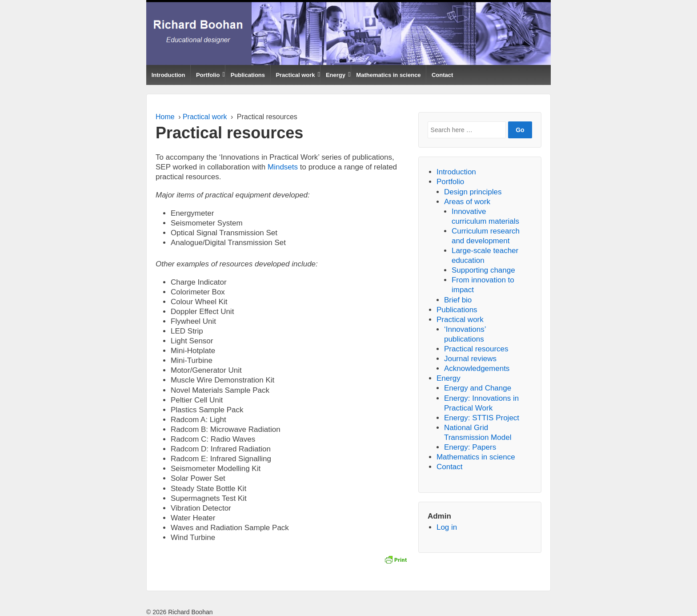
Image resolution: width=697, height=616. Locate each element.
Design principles (473, 192)
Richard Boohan (189, 612)
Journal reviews (470, 359)
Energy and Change (478, 388)
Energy (336, 75)
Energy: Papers (470, 447)
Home (165, 117)
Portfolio (208, 75)
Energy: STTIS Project (482, 418)
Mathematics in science (388, 75)
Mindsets (283, 167)
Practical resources (476, 349)
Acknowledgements (477, 368)
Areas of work (467, 202)
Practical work (295, 75)
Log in (447, 527)
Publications (248, 75)
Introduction (168, 75)
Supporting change (483, 270)
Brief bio (458, 300)
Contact (442, 75)
